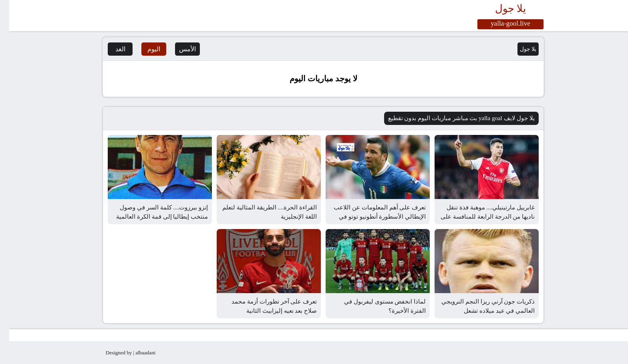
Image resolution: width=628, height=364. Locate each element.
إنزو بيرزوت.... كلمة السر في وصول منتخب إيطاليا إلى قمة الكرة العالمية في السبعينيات (153, 216)
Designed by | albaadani (121, 353)
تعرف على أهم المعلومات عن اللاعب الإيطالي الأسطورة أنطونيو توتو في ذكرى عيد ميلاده (370, 216)
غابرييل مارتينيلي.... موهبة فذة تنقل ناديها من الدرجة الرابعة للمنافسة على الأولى (478, 216)
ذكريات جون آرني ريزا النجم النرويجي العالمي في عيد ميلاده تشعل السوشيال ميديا (479, 311)
